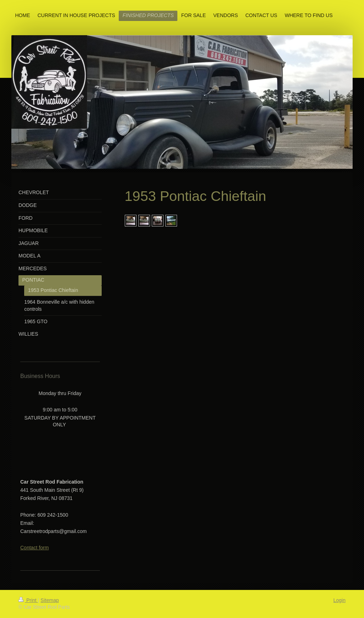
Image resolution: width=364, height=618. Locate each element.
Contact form (34, 548)
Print (28, 600)
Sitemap (50, 600)
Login (339, 600)
